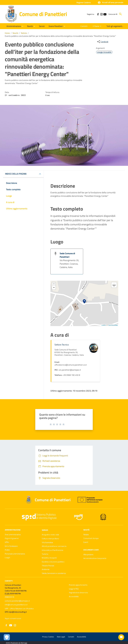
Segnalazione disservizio (78, 593)
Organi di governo (12, 538)
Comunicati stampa (91, 538)
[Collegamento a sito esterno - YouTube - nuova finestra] (105, 14)
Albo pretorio (88, 554)
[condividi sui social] (102, 42)
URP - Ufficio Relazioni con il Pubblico (19, 609)
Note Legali (61, 637)
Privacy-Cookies (48, 637)
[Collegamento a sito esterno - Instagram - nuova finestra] (101, 14)
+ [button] (54, 284)
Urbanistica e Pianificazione (53, 550)
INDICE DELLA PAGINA (16, 174)
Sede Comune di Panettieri (67, 255)
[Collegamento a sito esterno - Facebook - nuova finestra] (98, 14)
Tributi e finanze (48, 566)
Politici (7, 550)
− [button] (54, 288)
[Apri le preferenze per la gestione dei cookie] (7, 637)
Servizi (45, 530)
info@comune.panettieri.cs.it (16, 605)
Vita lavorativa (47, 542)
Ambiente (46, 569)
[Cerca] (120, 14)
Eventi (86, 542)
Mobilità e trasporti (49, 558)
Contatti (9, 581)
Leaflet (104, 325)
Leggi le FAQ (74, 589)
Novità (15, 33)
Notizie (24, 33)
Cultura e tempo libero (50, 539)
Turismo (45, 554)
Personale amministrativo (15, 554)
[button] (110, 3)
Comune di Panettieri (43, 14)
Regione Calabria (84, 2)
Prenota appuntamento (78, 585)
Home (7, 33)
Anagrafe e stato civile (50, 535)
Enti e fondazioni (11, 546)
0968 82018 (9, 597)
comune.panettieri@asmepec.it (17, 601)
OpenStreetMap (113, 325)
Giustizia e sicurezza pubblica (53, 562)
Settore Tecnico (62, 345)
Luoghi (7, 558)
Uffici (7, 542)
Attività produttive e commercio (54, 546)
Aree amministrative (13, 534)
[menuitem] (83, 26)
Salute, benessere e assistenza (54, 573)
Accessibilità (74, 596)
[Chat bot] (121, 637)
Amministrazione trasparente (95, 558)
